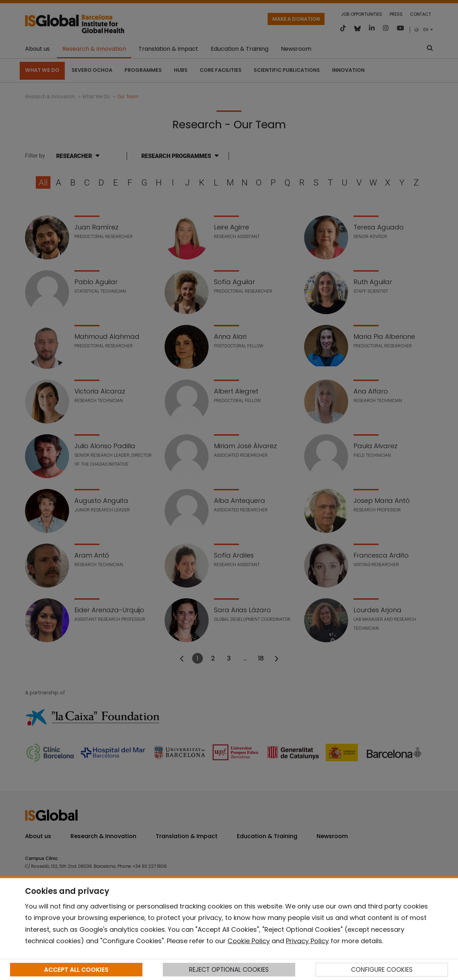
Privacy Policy (307, 941)
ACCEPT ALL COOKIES (76, 970)
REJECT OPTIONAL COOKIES (229, 970)
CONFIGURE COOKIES (382, 970)
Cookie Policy (249, 941)
